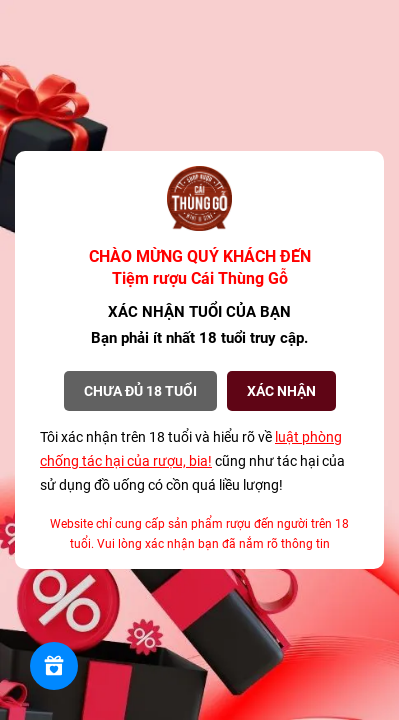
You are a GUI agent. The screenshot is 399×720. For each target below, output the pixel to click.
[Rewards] (54, 666)
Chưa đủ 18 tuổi (140, 391)
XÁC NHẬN (281, 391)
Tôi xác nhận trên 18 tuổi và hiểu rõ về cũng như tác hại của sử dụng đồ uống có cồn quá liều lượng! (192, 461)
